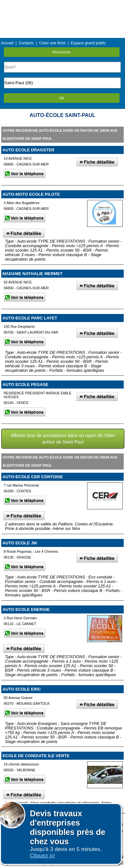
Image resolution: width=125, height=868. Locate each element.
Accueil (7, 43)
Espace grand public (88, 43)
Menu (62, 5)
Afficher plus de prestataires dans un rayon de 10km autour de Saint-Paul (63, 439)
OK (62, 98)
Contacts (26, 43)
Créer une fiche (52, 43)
